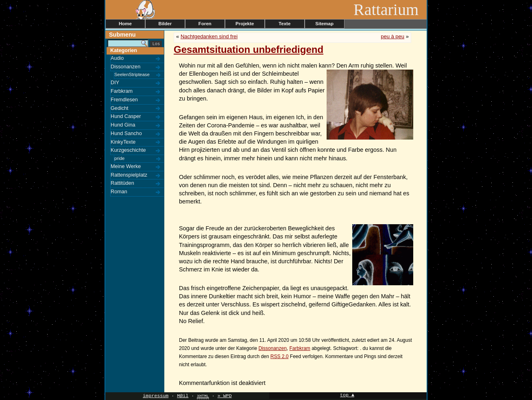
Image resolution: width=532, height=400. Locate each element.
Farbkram (122, 91)
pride (119, 158)
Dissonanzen (125, 67)
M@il (183, 396)
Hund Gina (123, 125)
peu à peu (392, 36)
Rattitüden (122, 183)
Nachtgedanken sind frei (209, 36)
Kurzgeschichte (128, 150)
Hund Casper (126, 116)
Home (125, 24)
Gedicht (120, 108)
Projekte (245, 24)
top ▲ (347, 395)
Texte (285, 24)
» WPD (225, 396)
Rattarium (390, 10)
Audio (117, 58)
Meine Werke (126, 166)
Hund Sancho (126, 133)
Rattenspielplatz (129, 175)
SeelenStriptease (132, 74)
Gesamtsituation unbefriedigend (249, 49)
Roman (119, 192)
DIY (115, 83)
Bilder (165, 24)
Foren (205, 24)
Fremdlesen (124, 100)
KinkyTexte (123, 142)
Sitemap (324, 24)
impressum (156, 396)
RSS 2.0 (280, 356)
